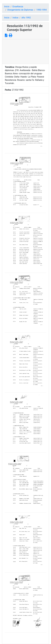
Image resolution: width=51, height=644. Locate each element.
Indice (15, 18)
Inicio (7, 7)
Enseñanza (18, 7)
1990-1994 (41, 10)
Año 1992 (26, 18)
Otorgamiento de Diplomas (20, 10)
